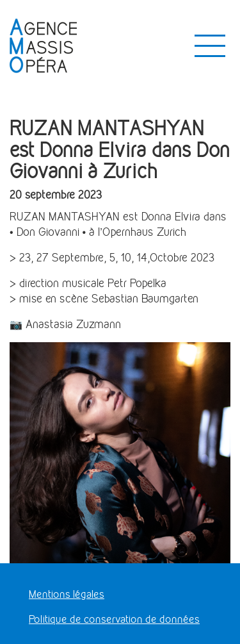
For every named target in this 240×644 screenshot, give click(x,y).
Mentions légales (67, 594)
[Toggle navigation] (210, 46)
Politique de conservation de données (114, 619)
